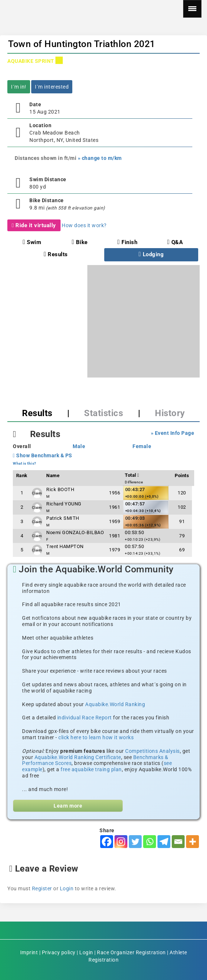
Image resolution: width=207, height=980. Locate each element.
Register (42, 888)
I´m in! (19, 87)
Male (79, 446)
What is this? (25, 463)
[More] (193, 842)
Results (56, 254)
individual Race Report (85, 718)
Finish (127, 242)
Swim (32, 242)
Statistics (103, 413)
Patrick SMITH (63, 518)
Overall (22, 446)
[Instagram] (121, 842)
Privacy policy (59, 952)
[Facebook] (107, 842)
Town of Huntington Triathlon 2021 (82, 44)
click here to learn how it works (96, 737)
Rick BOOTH (60, 489)
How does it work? (84, 225)
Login (67, 888)
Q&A (175, 242)
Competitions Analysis (152, 751)
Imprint (29, 952)
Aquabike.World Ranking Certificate (78, 757)
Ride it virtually (34, 225)
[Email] (178, 842)
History (170, 413)
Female (142, 446)
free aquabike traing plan (91, 769)
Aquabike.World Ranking (115, 704)
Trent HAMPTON (65, 546)
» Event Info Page (173, 433)
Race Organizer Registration (131, 952)
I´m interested (52, 87)
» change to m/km (100, 158)
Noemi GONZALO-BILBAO (75, 532)
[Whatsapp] (150, 842)
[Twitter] (135, 842)
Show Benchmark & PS (43, 455)
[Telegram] (164, 842)
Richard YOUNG (64, 504)
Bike (79, 242)
